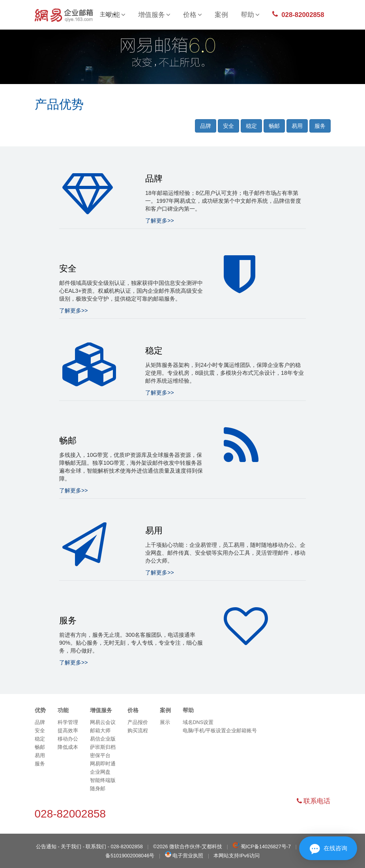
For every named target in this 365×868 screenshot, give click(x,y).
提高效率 (68, 731)
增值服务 (154, 15)
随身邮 (98, 789)
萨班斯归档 (103, 747)
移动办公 (68, 739)
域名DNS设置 (198, 722)
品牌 (206, 126)
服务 (320, 126)
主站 (108, 14)
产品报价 (138, 722)
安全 (228, 126)
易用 (297, 126)
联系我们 (96, 847)
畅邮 (274, 126)
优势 (40, 710)
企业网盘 (100, 772)
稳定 (251, 126)
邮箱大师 (100, 731)
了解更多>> (159, 221)
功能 (63, 710)
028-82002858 (298, 14)
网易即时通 (103, 764)
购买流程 (138, 731)
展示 (165, 722)
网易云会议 (103, 722)
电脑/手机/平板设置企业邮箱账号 (220, 731)
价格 (193, 15)
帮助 (250, 15)
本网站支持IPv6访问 (236, 856)
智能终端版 (103, 780)
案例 (221, 15)
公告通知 (46, 847)
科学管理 (68, 722)
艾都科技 (212, 847)
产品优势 (59, 104)
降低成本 (68, 747)
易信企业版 (103, 739)
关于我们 (71, 847)
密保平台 (100, 756)
